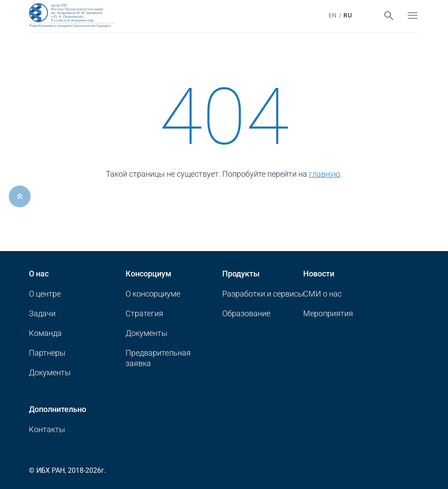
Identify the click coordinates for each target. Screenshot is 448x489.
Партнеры (47, 353)
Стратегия (144, 313)
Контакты (47, 429)
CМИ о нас (322, 294)
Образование (246, 313)
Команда (45, 333)
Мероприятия (328, 313)
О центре (45, 294)
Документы (50, 372)
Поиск (386, 16)
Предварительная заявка (158, 358)
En (330, 15)
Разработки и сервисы (263, 294)
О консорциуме (153, 294)
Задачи (42, 313)
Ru (345, 15)
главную (325, 174)
